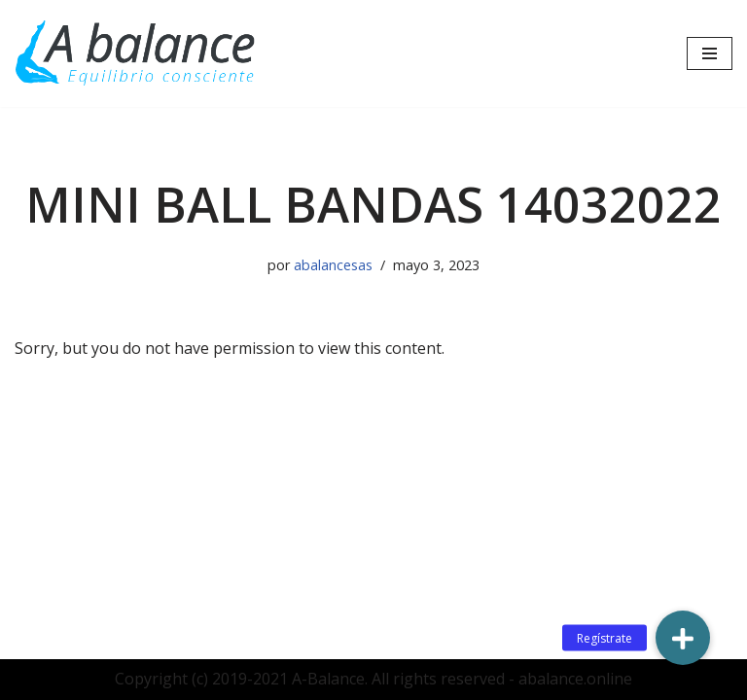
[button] (683, 638)
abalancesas (333, 265)
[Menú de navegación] (710, 53)
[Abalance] (136, 53)
